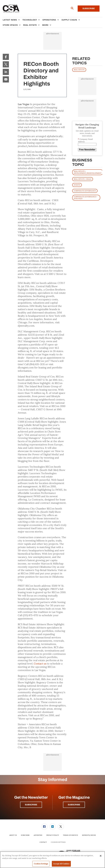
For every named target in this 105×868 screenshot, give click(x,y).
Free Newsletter (87, 150)
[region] (52, 860)
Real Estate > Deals (83, 179)
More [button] (45, 25)
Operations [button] (49, 20)
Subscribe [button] (31, 805)
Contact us (40, 664)
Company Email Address (85, 140)
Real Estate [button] (30, 25)
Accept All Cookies (61, 864)
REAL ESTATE (79, 70)
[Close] (101, 856)
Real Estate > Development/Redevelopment (88, 172)
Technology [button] (30, 20)
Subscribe (89, 8)
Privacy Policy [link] (53, 835)
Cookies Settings (58, 842)
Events (77, 185)
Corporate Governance (85, 191)
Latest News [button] (10, 20)
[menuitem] (13, 20)
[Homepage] (11, 9)
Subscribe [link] (25, 835)
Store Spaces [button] (10, 25)
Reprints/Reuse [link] (89, 835)
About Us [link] (13, 835)
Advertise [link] (38, 835)
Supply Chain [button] (69, 20)
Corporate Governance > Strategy (85, 198)
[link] (6, 57)
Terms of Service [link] (70, 835)
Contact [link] (43, 842)
